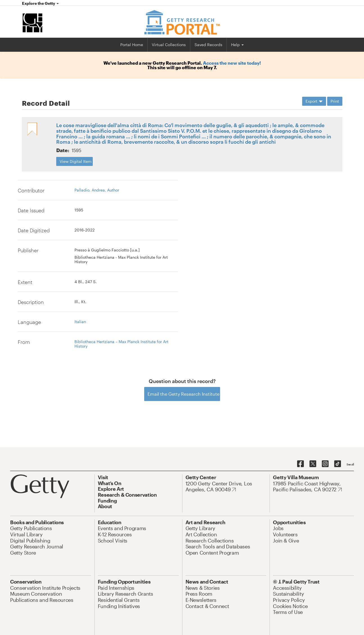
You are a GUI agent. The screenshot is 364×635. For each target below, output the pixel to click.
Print (335, 101)
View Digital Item (76, 161)
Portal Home (132, 45)
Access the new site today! (232, 63)
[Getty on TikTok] (338, 464)
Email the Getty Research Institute (184, 394)
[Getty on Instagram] (325, 464)
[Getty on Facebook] (300, 464)
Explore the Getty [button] (40, 3)
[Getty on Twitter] (313, 464)
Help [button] (237, 45)
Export (314, 101)
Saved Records (208, 45)
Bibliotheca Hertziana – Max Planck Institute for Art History (121, 344)
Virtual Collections (169, 45)
